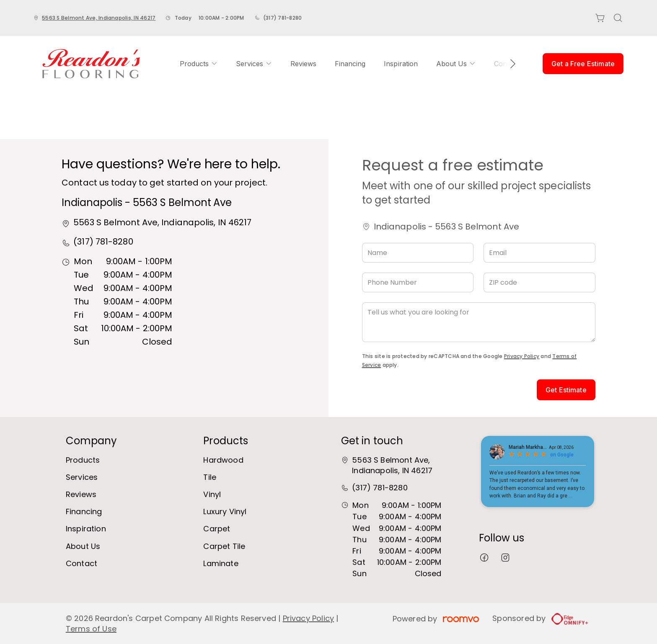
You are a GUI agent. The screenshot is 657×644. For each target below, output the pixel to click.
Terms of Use (91, 629)
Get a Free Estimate (583, 64)
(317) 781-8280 (282, 18)
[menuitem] (199, 64)
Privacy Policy (522, 356)
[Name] (418, 253)
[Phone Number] (418, 282)
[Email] (539, 253)
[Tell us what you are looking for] (479, 322)
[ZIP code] (539, 282)
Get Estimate (566, 390)
